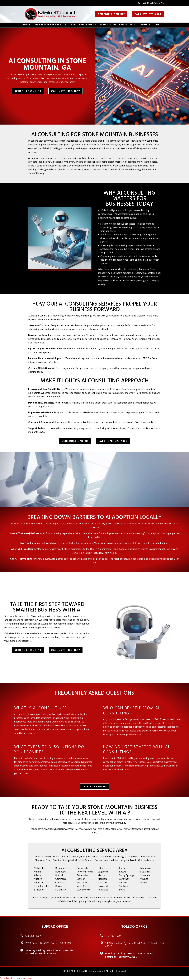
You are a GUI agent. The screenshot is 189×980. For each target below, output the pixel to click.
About (143, 25)
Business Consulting (79, 25)
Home (27, 25)
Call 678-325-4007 (148, 14)
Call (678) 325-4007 (66, 91)
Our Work (126, 25)
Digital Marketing (46, 25)
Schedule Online (111, 14)
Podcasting (108, 25)
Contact (160, 25)
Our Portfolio (95, 786)
